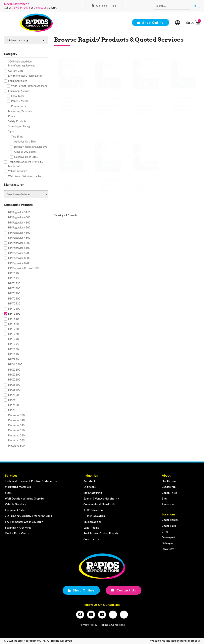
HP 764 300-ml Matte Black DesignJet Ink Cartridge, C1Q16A (71, 188)
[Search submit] (195, 6)
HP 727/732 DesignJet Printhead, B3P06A (68, 104)
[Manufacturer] (26, 194)
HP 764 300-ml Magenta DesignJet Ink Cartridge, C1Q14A (183, 105)
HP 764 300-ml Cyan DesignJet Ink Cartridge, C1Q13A (108, 105)
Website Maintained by (175, 641)
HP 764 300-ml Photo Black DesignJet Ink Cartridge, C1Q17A (108, 188)
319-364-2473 (21, 8)
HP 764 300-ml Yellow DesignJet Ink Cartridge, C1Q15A (146, 188)
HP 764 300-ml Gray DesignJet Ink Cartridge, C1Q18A (146, 105)
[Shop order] (26, 40)
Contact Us (40, 8)
